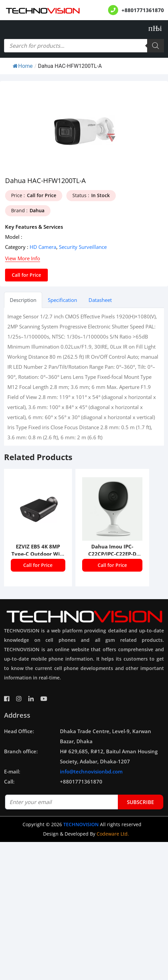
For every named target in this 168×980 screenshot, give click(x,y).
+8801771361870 (143, 10)
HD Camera (43, 247)
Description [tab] (23, 300)
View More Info (23, 258)
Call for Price (26, 275)
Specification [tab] (62, 300)
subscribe (140, 802)
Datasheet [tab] (100, 300)
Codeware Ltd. (113, 834)
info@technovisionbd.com (91, 771)
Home (23, 66)
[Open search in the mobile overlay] (84, 46)
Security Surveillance (83, 247)
